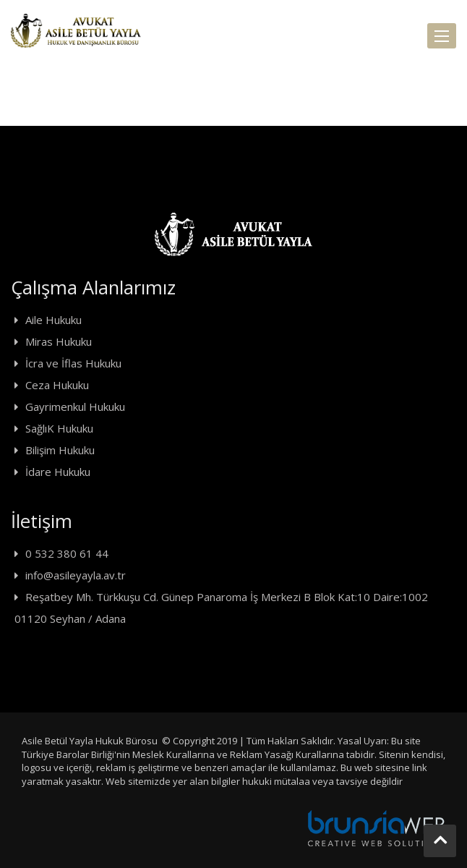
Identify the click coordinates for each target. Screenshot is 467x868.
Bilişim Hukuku (60, 450)
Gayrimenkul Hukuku (75, 407)
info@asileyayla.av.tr (76, 575)
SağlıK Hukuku (59, 428)
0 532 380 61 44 (67, 553)
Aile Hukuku (53, 320)
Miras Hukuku (59, 341)
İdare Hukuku (58, 472)
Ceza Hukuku (57, 385)
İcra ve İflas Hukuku (73, 363)
